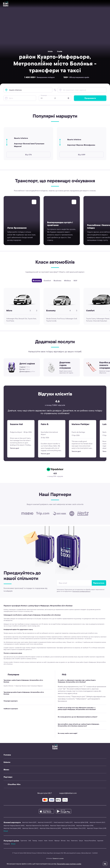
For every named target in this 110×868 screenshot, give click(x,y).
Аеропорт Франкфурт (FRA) (85, 825)
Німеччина (74, 841)
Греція (81, 841)
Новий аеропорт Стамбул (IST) (63, 822)
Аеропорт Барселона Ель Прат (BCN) (37, 825)
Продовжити (90, 98)
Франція (57, 841)
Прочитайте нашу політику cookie (69, 864)
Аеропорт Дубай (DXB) (81, 822)
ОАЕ (30, 841)
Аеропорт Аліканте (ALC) (97, 822)
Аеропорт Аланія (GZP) (29, 822)
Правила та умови (58, 858)
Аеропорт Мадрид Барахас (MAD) (14, 825)
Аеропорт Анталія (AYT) (45, 822)
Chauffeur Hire (14, 784)
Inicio (50, 51)
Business (57, 281)
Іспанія (40, 841)
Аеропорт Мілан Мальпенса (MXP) (50, 828)
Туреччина (24, 841)
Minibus (67, 281)
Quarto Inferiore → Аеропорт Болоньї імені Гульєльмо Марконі (23, 686)
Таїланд (35, 841)
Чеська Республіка (90, 841)
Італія (60, 51)
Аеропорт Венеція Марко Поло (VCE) (74, 828)
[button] (55, 90)
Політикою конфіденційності (81, 591)
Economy (37, 281)
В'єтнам (63, 841)
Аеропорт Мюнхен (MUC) (30, 828)
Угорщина (7, 844)
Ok (105, 864)
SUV (75, 281)
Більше (6, 831)
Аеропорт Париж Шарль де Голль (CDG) (63, 825)
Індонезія (100, 841)
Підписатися (99, 583)
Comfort (47, 281)
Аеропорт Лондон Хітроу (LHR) (97, 828)
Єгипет (51, 841)
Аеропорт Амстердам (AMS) (12, 828)
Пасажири (44, 95)
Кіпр (68, 841)
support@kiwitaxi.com (66, 793)
